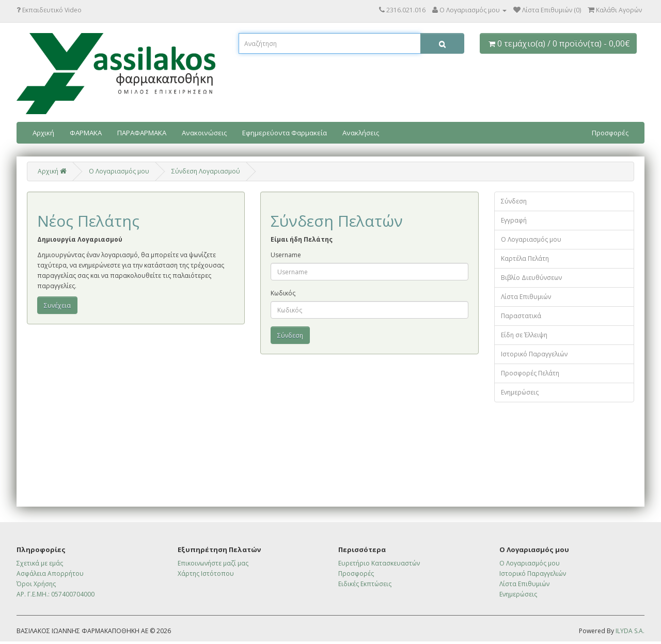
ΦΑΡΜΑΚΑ (86, 133)
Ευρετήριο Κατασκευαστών (379, 563)
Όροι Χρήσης (36, 584)
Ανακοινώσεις (204, 133)
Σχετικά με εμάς (40, 563)
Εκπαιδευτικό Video (49, 10)
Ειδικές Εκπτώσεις (365, 584)
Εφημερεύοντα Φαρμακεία (285, 133)
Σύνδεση (514, 201)
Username (286, 255)
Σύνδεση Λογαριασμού (206, 171)
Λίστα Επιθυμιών (526, 297)
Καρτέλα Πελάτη (525, 258)
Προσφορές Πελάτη (530, 373)
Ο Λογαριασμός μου (531, 239)
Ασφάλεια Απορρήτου (50, 574)
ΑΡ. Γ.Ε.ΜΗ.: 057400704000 (56, 594)
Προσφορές (610, 133)
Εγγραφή (514, 220)
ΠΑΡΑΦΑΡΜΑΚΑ (142, 133)
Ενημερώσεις (520, 392)
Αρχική (43, 133)
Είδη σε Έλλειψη (524, 335)
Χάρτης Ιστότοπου (206, 574)
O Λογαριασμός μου (119, 171)
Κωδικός (283, 293)
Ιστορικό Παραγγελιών (534, 354)
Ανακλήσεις (361, 133)
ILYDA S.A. (630, 631)
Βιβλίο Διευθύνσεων (531, 278)
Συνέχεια (57, 305)
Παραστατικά (521, 316)
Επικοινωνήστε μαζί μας (213, 563)
